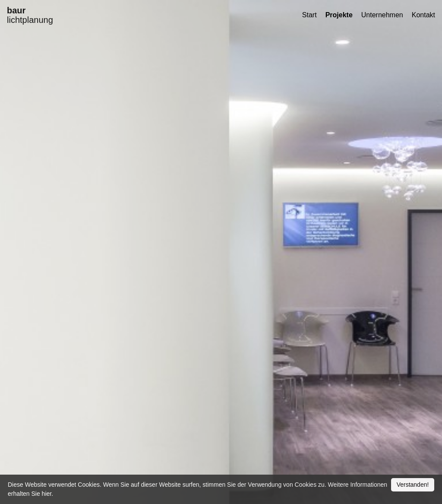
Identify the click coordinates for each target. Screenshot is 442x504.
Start (309, 15)
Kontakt (423, 15)
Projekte (339, 15)
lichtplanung (30, 15)
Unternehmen (382, 15)
